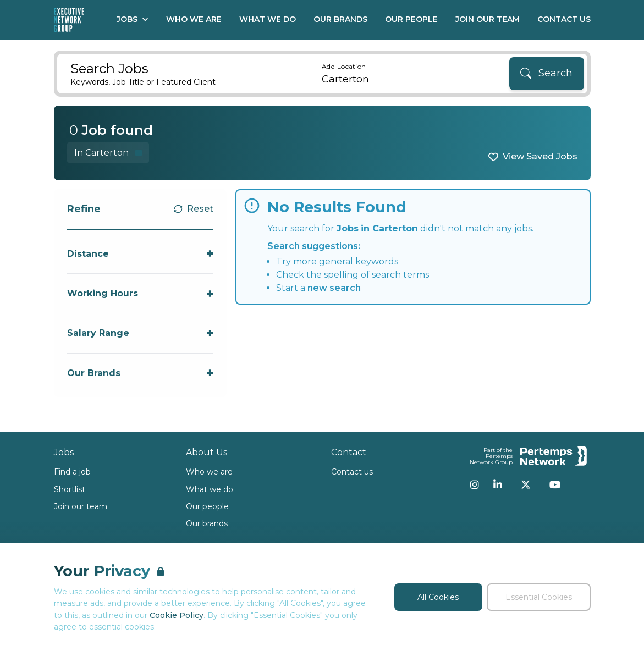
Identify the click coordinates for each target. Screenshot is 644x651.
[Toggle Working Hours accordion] (141, 293)
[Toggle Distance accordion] (141, 254)
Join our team (81, 506)
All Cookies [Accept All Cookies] (438, 597)
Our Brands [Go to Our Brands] (340, 19)
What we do (210, 489)
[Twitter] (526, 484)
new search (334, 288)
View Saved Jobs (540, 156)
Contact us (352, 472)
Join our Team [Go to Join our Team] (488, 19)
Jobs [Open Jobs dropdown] (133, 19)
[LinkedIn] (498, 484)
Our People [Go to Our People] (411, 19)
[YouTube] (555, 484)
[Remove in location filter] (108, 153)
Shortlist (70, 489)
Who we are (209, 472)
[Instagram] (475, 484)
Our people (207, 506)
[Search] (547, 74)
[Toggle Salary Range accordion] (141, 333)
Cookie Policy (177, 615)
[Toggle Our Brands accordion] (141, 373)
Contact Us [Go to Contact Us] (564, 19)
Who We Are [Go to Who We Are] (194, 19)
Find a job (72, 472)
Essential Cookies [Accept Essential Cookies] (539, 597)
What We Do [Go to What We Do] (268, 19)
